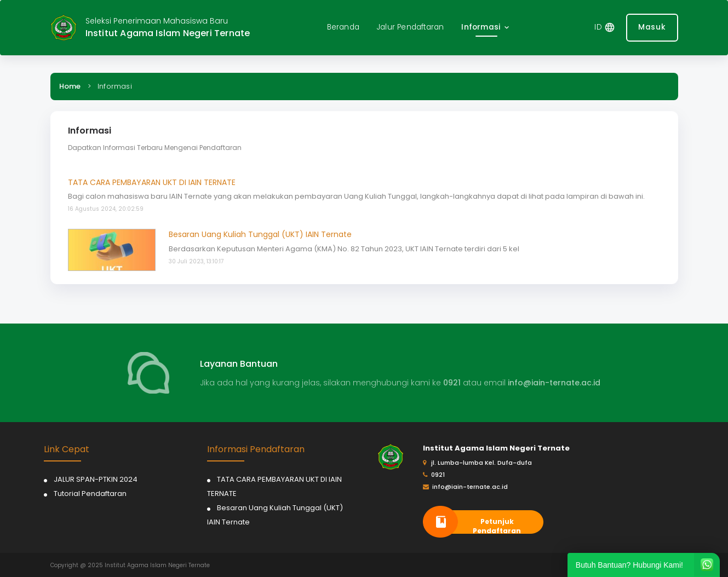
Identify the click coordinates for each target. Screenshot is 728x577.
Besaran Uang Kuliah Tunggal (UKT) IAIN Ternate (260, 234)
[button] (486, 28)
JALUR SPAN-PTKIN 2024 (96, 479)
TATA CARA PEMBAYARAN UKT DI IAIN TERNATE (152, 182)
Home (70, 86)
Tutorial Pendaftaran (90, 494)
